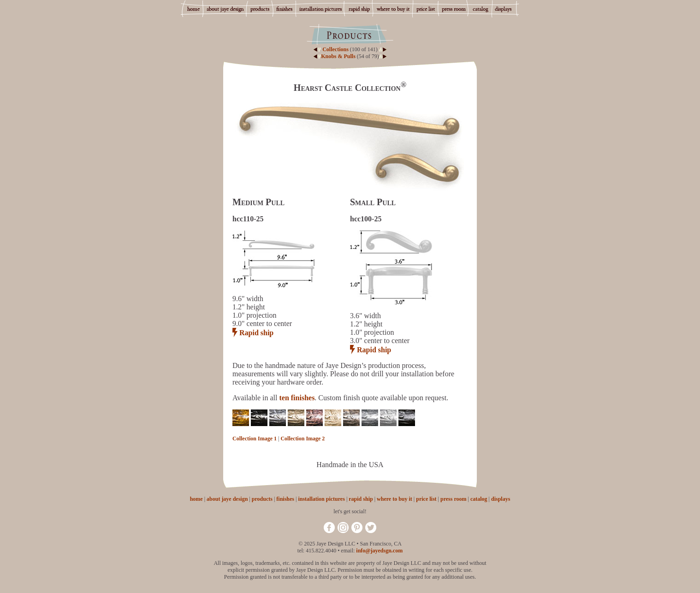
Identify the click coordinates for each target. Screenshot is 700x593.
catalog (479, 499)
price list (426, 499)
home (196, 499)
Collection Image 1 (255, 439)
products (262, 499)
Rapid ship (256, 333)
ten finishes (297, 398)
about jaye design (227, 499)
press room (454, 499)
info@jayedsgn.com (379, 551)
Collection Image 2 (303, 439)
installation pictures (321, 499)
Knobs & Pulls (338, 56)
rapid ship (361, 499)
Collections (335, 49)
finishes (285, 499)
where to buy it (394, 499)
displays (501, 499)
